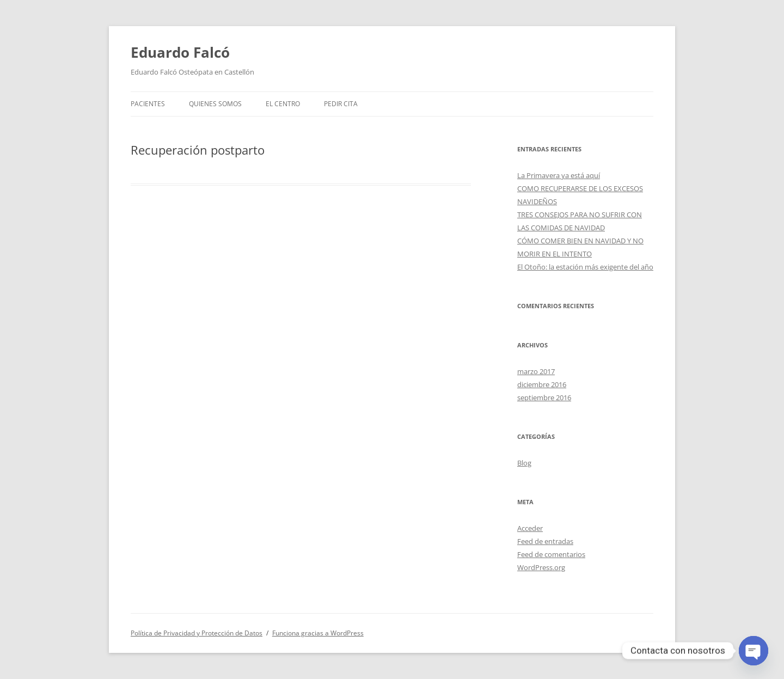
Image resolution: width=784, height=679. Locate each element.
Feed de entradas (545, 541)
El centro (283, 104)
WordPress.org (541, 567)
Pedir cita (341, 104)
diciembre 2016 (542, 384)
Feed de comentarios (551, 554)
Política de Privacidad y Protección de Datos (197, 633)
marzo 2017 (536, 371)
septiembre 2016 (544, 397)
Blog (524, 463)
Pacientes (148, 104)
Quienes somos (215, 104)
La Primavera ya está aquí (559, 175)
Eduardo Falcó (180, 52)
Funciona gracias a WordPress (318, 633)
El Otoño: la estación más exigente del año (585, 267)
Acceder (530, 528)
